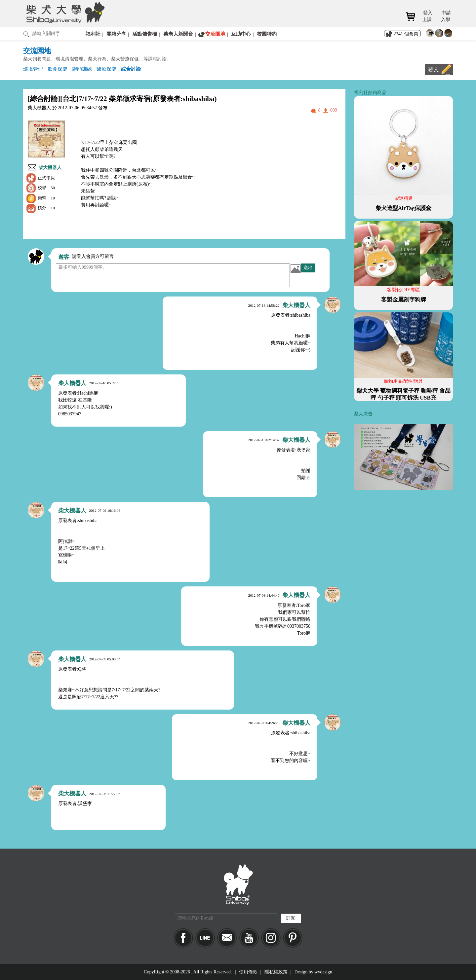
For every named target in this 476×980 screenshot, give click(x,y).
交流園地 (215, 34)
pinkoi (293, 938)
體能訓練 (82, 69)
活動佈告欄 (145, 34)
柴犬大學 (64, 12)
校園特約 (267, 34)
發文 (433, 70)
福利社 (93, 34)
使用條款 (248, 972)
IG (271, 938)
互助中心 (241, 34)
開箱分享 (116, 34)
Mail (227, 938)
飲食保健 (58, 69)
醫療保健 (106, 69)
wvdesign (323, 972)
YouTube (249, 938)
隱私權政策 (276, 972)
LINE (205, 938)
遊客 (64, 257)
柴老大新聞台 (178, 34)
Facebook (183, 938)
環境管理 (33, 69)
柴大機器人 (50, 168)
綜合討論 (131, 69)
